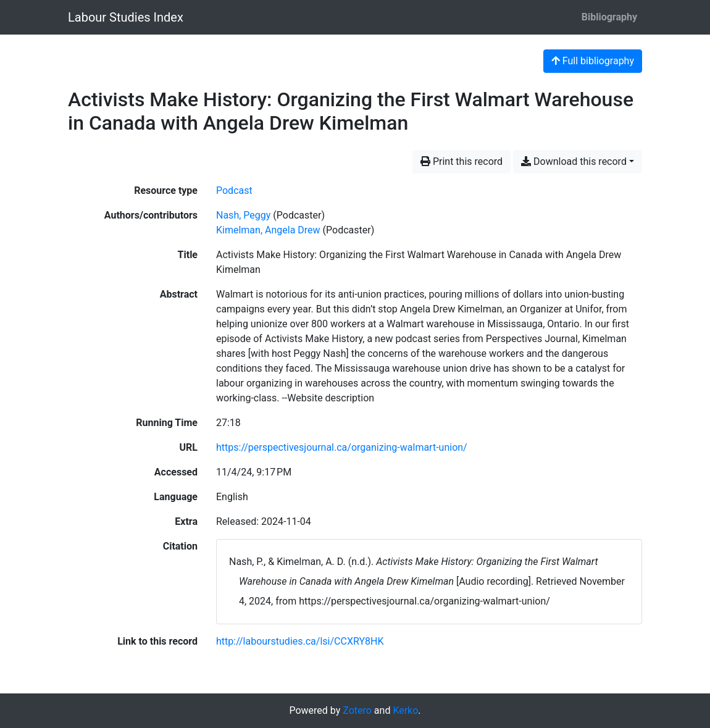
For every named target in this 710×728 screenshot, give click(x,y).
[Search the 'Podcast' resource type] (234, 190)
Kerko (405, 710)
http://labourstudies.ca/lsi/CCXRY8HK (300, 641)
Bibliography (609, 17)
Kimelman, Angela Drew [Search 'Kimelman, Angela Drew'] (268, 230)
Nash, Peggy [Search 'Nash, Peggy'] (243, 215)
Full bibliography (593, 61)
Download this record (574, 161)
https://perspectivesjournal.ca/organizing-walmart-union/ (342, 447)
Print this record (461, 161)
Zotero (357, 710)
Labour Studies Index (126, 17)
